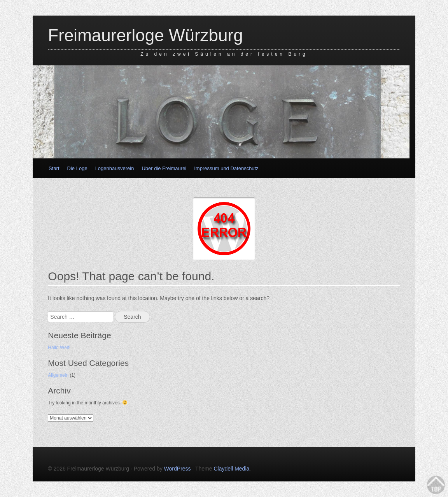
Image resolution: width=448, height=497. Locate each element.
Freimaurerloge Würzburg (145, 35)
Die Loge (77, 168)
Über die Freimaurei (164, 168)
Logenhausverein (115, 168)
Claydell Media (231, 469)
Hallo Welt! (59, 348)
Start (54, 168)
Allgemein (58, 375)
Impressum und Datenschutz (226, 168)
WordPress (178, 469)
